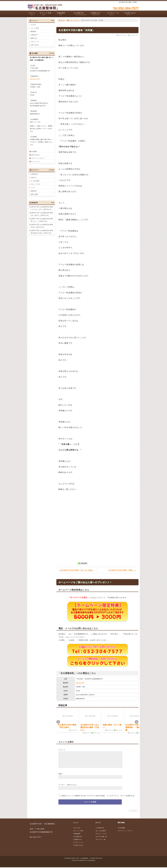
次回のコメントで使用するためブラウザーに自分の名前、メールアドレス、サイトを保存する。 (99, 798)
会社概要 (34, 151)
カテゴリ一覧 (101, 842)
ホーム (33, 14)
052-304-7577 (80, 683)
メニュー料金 (48, 14)
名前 (60, 777)
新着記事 (34, 191)
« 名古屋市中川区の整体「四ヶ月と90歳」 (76, 570)
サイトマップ (35, 162)
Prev (58, 722)
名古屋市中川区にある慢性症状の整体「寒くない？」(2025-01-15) (41, 220)
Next (137, 722)
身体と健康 (34, 194)
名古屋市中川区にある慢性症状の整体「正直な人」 (90, 727)
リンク (33, 187)
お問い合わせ (132, 14)
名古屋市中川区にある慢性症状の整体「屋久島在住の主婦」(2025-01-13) (41, 232)
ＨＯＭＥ (33, 25)
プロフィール (115, 14)
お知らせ (34, 177)
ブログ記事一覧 (101, 839)
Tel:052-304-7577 (126, 8)
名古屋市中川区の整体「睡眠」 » (122, 570)
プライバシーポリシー (38, 158)
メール (61, 787)
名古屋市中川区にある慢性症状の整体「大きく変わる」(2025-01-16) (41, 214)
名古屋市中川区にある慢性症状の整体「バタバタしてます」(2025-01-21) (41, 208)
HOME (62, 20)
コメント (62, 750)
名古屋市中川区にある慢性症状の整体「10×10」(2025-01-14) (41, 226)
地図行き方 (98, 14)
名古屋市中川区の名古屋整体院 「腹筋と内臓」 (135, 727)
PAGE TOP (133, 813)
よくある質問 (35, 181)
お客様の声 (81, 14)
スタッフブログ (73, 20)
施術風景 (64, 14)
